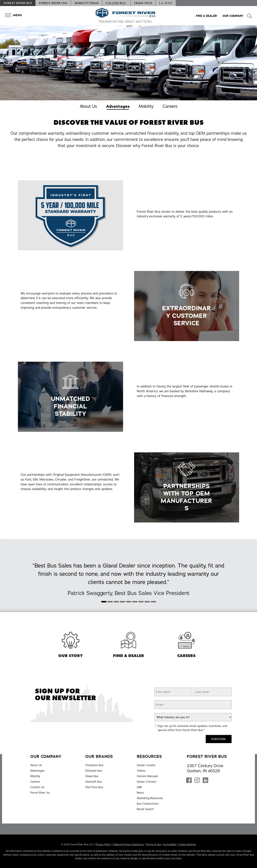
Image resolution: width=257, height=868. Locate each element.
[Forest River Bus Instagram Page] (197, 781)
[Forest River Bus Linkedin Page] (205, 781)
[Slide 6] (141, 603)
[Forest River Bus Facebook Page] (189, 781)
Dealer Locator (146, 765)
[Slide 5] (135, 603)
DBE (140, 787)
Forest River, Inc (40, 793)
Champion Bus (94, 765)
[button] (13, 15)
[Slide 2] (116, 603)
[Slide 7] (147, 603)
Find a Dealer (206, 16)
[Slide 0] (104, 603)
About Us (88, 106)
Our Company (233, 16)
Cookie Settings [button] (187, 844)
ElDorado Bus (94, 771)
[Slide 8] (153, 603)
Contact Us (37, 787)
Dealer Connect (147, 782)
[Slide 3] (122, 603)
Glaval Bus (92, 776)
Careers (170, 106)
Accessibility (170, 844)
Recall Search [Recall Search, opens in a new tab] (145, 809)
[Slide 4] (129, 603)
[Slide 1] (110, 603)
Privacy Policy (103, 844)
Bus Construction (148, 804)
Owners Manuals (147, 776)
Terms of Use (153, 844)
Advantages (118, 106)
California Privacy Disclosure (128, 844)
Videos (141, 771)
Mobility (146, 106)
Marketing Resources (150, 798)
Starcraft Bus (94, 782)
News (140, 793)
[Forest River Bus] (18, 3)
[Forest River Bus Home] (125, 16)
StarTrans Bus (94, 787)
